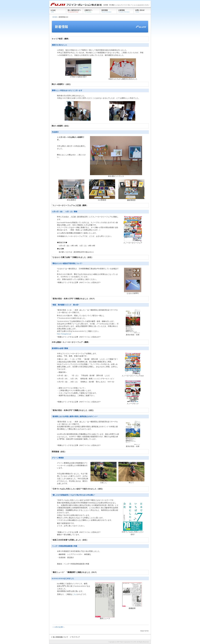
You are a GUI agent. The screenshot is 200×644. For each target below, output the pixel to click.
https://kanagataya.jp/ (64, 334)
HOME (55, 17)
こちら (75, 594)
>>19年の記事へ (58, 627)
